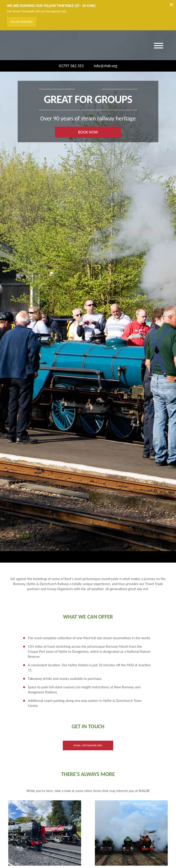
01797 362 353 (71, 66)
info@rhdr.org (103, 66)
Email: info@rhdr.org (88, 745)
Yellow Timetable (22, 22)
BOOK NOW (88, 132)
